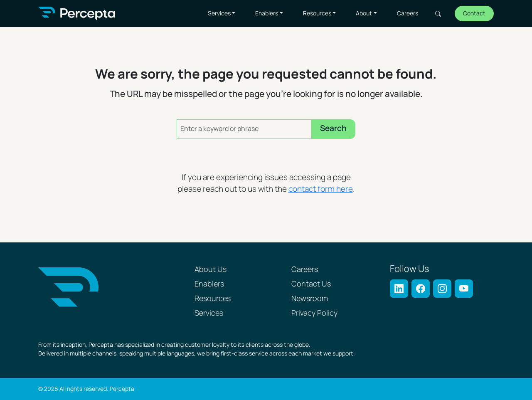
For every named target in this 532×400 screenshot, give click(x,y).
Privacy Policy (314, 313)
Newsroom (310, 299)
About (364, 14)
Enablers (267, 14)
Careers (408, 14)
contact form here (321, 189)
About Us (211, 270)
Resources (317, 14)
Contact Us (311, 284)
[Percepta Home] (77, 14)
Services (219, 14)
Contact (474, 14)
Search (438, 14)
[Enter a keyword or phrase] (244, 129)
